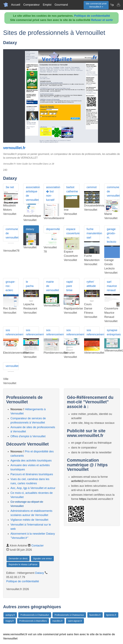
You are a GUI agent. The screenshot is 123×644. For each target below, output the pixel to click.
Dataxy (40, 573)
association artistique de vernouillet (32, 194)
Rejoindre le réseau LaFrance (23, 564)
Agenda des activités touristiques (31, 461)
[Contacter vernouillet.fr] (118, 5)
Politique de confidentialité (92, 16)
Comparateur (31, 5)
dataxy (30, 229)
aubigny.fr (10, 615)
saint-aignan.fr (75, 621)
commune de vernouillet (113, 191)
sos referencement (12, 332)
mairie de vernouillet (53, 286)
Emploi (47, 5)
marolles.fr (57, 621)
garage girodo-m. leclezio (111, 235)
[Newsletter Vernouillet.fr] (112, 5)
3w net (10, 187)
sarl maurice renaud (112, 286)
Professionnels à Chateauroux (69, 615)
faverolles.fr (95, 615)
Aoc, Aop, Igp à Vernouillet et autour (33, 488)
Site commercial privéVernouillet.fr (96, 5)
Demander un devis (18, 559)
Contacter (38, 546)
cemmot (92, 187)
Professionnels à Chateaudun (35, 615)
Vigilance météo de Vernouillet (29, 520)
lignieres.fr (111, 615)
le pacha (30, 284)
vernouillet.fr (14, 148)
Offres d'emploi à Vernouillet (28, 436)
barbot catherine (72, 189)
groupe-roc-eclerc (10, 286)
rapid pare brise (69, 286)
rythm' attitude (91, 284)
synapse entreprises (113, 332)
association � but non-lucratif (53, 194)
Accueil (16, 5)
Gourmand (61, 5)
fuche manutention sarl (93, 233)
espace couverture (73, 231)
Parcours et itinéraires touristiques (32, 474)
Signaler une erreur (42, 559)
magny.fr (10, 621)
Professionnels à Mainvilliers (33, 621)
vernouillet (12, 366)
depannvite (53, 229)
